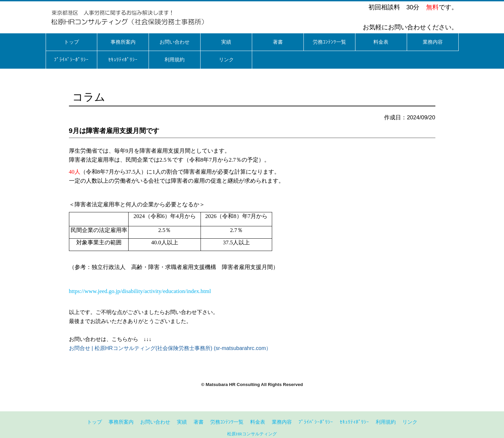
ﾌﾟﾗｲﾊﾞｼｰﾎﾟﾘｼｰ (316, 422)
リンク (410, 422)
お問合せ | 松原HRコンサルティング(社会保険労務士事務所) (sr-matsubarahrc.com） (170, 348)
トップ (94, 422)
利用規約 (386, 422)
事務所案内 (121, 422)
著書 (199, 422)
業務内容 (282, 422)
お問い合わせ (155, 422)
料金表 (258, 422)
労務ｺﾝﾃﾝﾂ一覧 (227, 422)
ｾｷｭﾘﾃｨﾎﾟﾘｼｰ (354, 422)
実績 (182, 422)
